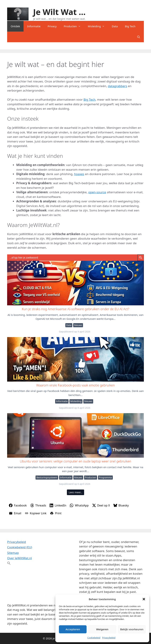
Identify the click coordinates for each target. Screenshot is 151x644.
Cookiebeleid (94, 638)
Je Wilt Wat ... (59, 12)
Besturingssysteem (47, 477)
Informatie (34, 26)
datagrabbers (117, 86)
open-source (97, 192)
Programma (105, 477)
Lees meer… (76, 492)
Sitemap (13, 553)
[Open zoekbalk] (139, 37)
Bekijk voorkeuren (132, 629)
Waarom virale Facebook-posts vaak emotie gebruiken (75, 359)
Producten (74, 26)
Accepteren (73, 629)
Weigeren (102, 629)
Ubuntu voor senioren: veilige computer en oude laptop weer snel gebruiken (75, 435)
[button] (144, 599)
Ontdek (15, 26)
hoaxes (79, 174)
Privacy (52, 26)
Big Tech (130, 26)
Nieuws (78, 325)
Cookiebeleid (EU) (20, 547)
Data (115, 26)
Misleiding (98, 26)
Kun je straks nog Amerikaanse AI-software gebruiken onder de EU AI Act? (75, 283)
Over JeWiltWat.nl (19, 558)
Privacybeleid (109, 638)
